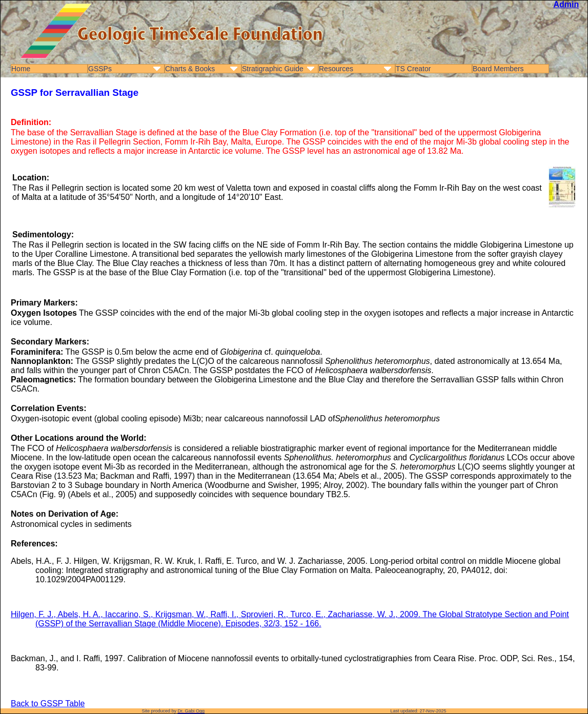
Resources (336, 69)
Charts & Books (190, 69)
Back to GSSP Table (48, 703)
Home (21, 69)
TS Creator (413, 69)
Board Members (498, 69)
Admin (566, 4)
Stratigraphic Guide (273, 69)
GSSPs (100, 69)
